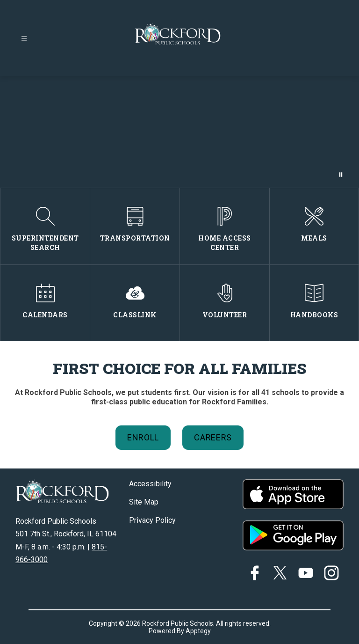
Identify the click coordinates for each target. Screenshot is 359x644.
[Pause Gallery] (341, 175)
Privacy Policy (152, 520)
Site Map (144, 502)
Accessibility (150, 484)
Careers (213, 437)
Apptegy (198, 631)
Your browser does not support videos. (179, 132)
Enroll (143, 437)
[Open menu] (24, 39)
